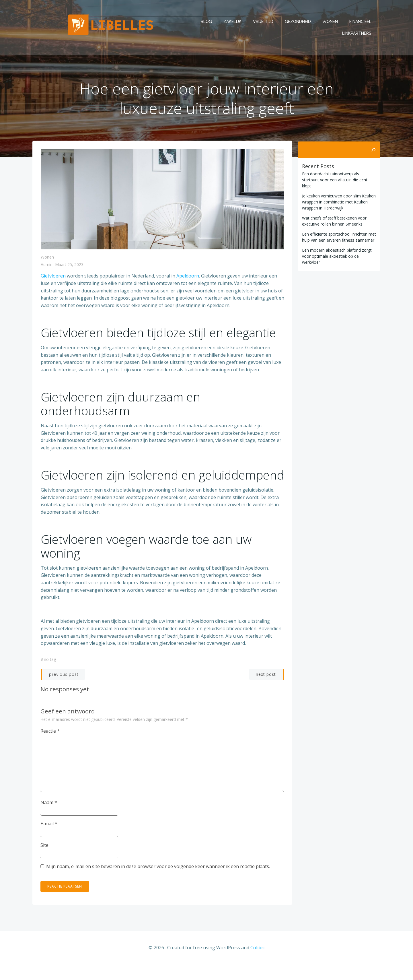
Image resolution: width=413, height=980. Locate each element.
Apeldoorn (188, 277)
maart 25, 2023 (69, 266)
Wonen (330, 22)
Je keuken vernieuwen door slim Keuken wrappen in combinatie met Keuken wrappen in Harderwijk (338, 196)
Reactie (50, 746)
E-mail (49, 839)
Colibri (257, 963)
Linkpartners (357, 34)
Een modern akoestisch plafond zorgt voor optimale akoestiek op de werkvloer (336, 250)
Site (45, 860)
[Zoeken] (374, 150)
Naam (49, 817)
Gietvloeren (54, 277)
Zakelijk (233, 22)
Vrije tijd (263, 22)
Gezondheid (298, 22)
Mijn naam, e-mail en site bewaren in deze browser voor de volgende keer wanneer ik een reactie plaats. (158, 882)
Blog (207, 22)
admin (47, 266)
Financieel (361, 22)
